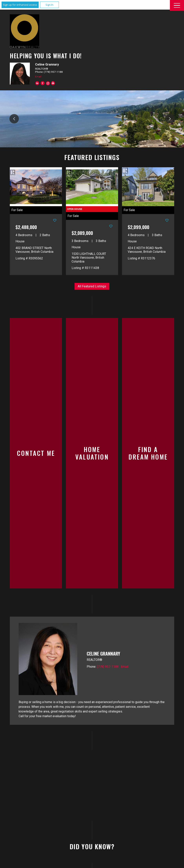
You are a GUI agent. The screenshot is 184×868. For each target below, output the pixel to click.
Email (38, 76)
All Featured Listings (92, 286)
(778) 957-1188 (108, 600)
